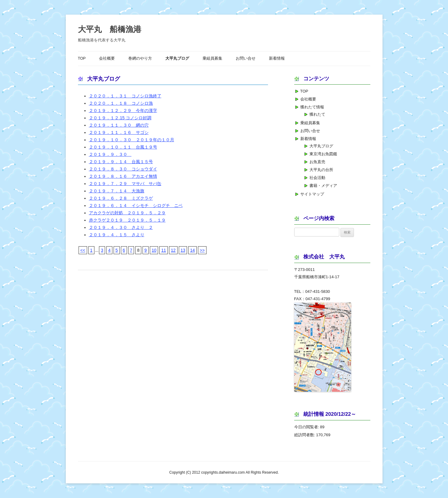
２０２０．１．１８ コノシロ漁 (121, 103)
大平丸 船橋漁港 (110, 29)
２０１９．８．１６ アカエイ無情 (123, 176)
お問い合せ (246, 58)
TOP (82, 58)
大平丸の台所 (321, 170)
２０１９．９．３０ (110, 154)
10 (154, 250)
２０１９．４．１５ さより (117, 235)
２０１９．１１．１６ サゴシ (119, 132)
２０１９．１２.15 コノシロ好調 (120, 118)
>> (202, 250)
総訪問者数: (305, 435)
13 (183, 250)
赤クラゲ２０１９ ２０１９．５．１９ (127, 220)
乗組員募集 (212, 58)
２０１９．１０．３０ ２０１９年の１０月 (132, 140)
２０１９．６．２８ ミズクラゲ (121, 198)
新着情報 (277, 58)
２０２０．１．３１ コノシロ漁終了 (125, 96)
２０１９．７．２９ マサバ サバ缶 (125, 184)
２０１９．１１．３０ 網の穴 (119, 125)
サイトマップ (312, 194)
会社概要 (107, 58)
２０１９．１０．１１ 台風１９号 (123, 147)
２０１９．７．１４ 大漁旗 (117, 191)
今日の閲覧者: (307, 427)
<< (83, 250)
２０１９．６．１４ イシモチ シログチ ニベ (136, 205)
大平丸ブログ (177, 58)
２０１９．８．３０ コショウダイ (123, 169)
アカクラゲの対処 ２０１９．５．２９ (127, 213)
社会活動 (317, 178)
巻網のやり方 (140, 58)
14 (192, 250)
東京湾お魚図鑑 (323, 154)
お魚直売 (317, 162)
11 (164, 250)
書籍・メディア (323, 186)
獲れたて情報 (312, 107)
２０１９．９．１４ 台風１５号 (121, 162)
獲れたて (317, 114)
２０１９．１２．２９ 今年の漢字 (123, 110)
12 (173, 250)
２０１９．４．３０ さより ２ (121, 227)
